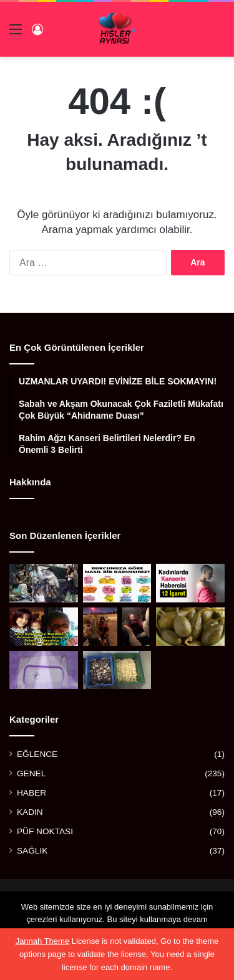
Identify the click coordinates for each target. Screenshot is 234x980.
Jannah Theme (43, 941)
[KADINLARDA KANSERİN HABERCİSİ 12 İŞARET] (190, 583)
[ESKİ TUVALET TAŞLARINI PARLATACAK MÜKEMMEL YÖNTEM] (44, 670)
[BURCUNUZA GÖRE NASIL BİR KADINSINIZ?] (117, 583)
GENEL (31, 773)
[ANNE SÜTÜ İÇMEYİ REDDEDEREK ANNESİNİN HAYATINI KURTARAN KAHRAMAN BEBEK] (44, 627)
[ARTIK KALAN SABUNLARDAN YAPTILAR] (117, 670)
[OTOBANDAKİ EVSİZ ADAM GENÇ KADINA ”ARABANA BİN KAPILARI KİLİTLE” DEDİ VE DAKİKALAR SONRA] (117, 627)
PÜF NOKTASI (45, 831)
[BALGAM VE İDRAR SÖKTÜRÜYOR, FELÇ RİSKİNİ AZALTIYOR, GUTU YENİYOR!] (190, 627)
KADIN (30, 812)
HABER (32, 793)
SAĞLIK (32, 851)
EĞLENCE (37, 754)
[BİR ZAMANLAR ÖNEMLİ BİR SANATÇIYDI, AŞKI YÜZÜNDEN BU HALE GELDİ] (44, 583)
